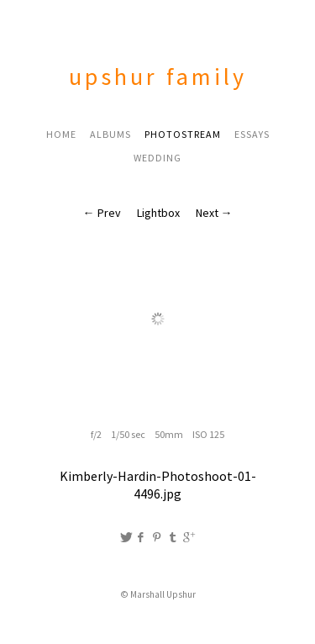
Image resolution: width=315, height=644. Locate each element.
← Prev (102, 213)
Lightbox (158, 213)
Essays (252, 134)
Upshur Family (158, 77)
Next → (214, 213)
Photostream (183, 134)
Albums (110, 134)
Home (61, 134)
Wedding (157, 158)
